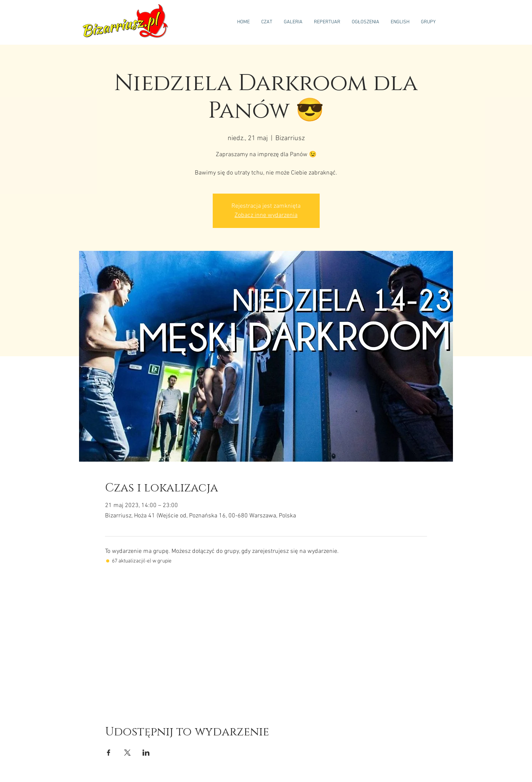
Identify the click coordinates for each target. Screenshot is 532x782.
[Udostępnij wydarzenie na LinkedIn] (146, 753)
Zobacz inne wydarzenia (266, 215)
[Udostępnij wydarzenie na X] (127, 753)
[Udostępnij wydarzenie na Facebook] (109, 753)
